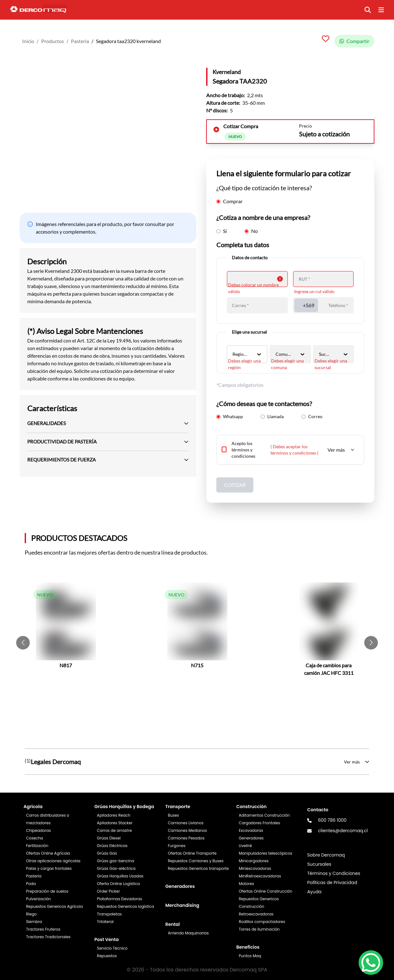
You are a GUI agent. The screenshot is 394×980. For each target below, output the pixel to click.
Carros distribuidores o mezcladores (48, 819)
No (251, 231)
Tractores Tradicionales (48, 937)
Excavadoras (251, 830)
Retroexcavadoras (256, 914)
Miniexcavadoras (255, 868)
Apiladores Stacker (115, 823)
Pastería (34, 876)
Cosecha (35, 838)
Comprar (229, 201)
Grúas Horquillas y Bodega (124, 807)
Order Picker (108, 891)
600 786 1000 (332, 820)
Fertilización (37, 846)
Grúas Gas (107, 853)
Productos (53, 41)
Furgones (177, 846)
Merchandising (182, 905)
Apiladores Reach (114, 815)
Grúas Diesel (109, 838)
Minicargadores (254, 861)
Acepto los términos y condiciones (243, 450)
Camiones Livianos (186, 823)
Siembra (34, 922)
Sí (222, 231)
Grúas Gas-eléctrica (116, 868)
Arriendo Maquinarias (188, 933)
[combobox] (233, 354)
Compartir (354, 41)
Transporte (178, 807)
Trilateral (105, 922)
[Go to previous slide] (23, 643)
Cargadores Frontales (259, 823)
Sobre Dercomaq (326, 855)
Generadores (180, 886)
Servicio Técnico (112, 948)
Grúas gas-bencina (115, 861)
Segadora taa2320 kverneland (128, 41)
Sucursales (319, 864)
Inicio (28, 41)
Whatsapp (230, 416)
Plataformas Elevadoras (120, 899)
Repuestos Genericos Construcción (259, 903)
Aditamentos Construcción (264, 815)
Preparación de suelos (47, 891)
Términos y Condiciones (334, 873)
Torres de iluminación (259, 929)
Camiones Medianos (187, 830)
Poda (31, 884)
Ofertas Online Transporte (192, 853)
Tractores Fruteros (43, 929)
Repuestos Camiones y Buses (196, 861)
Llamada (272, 416)
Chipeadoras (38, 830)
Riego (31, 914)
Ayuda (314, 892)
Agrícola (33, 807)
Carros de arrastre (114, 830)
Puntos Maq (250, 956)
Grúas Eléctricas (112, 846)
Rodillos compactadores (262, 922)
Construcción (251, 807)
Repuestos (107, 956)
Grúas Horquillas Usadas (120, 876)
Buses (173, 815)
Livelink (245, 846)
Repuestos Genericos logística (125, 906)
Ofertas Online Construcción (266, 891)
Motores (246, 884)
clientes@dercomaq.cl (343, 831)
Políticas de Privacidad (332, 883)
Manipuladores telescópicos (266, 853)
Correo (312, 416)
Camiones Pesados (186, 838)
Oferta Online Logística (118, 884)
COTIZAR (235, 485)
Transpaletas (109, 914)
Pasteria (80, 41)
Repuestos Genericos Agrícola (54, 906)
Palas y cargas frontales (49, 868)
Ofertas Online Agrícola (48, 853)
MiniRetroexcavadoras (260, 876)
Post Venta (107, 939)
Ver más (341, 450)
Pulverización (38, 899)
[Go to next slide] (371, 643)
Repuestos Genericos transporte (198, 868)
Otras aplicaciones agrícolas (53, 861)
